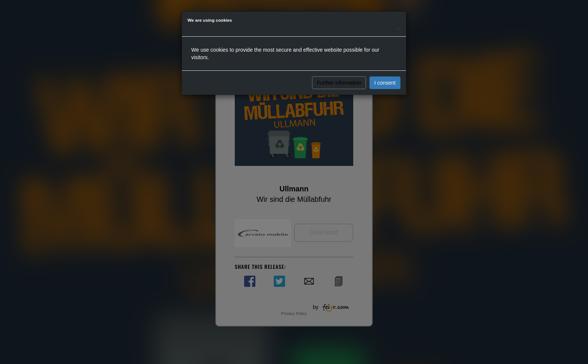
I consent (385, 83)
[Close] (398, 27)
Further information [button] (339, 83)
